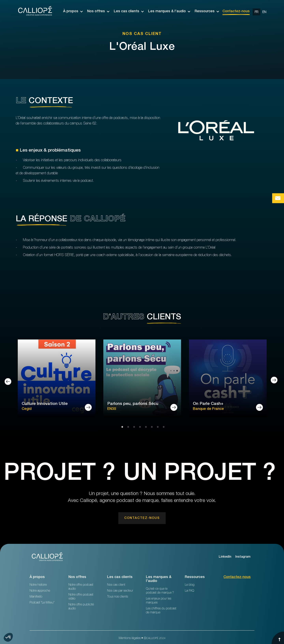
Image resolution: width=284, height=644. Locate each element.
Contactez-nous (236, 11)
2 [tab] (127, 427)
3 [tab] (133, 427)
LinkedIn (225, 557)
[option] (260, 11)
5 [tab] (145, 427)
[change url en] (264, 12)
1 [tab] (121, 427)
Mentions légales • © (142, 638)
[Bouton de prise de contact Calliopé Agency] (278, 198)
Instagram (243, 557)
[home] (35, 11)
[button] (71, 11)
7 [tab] (157, 427)
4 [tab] (139, 427)
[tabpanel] (57, 379)
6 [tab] (151, 427)
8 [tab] (163, 427)
